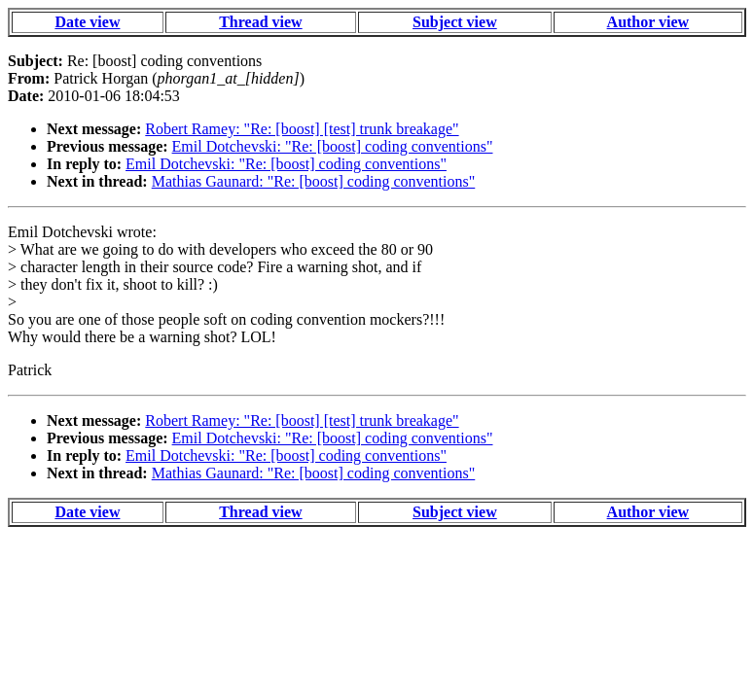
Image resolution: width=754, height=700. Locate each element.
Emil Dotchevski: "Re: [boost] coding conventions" (333, 146)
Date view (87, 22)
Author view (648, 22)
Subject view (455, 22)
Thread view (260, 22)
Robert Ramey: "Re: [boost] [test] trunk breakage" (302, 129)
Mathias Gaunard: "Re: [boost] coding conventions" (314, 181)
